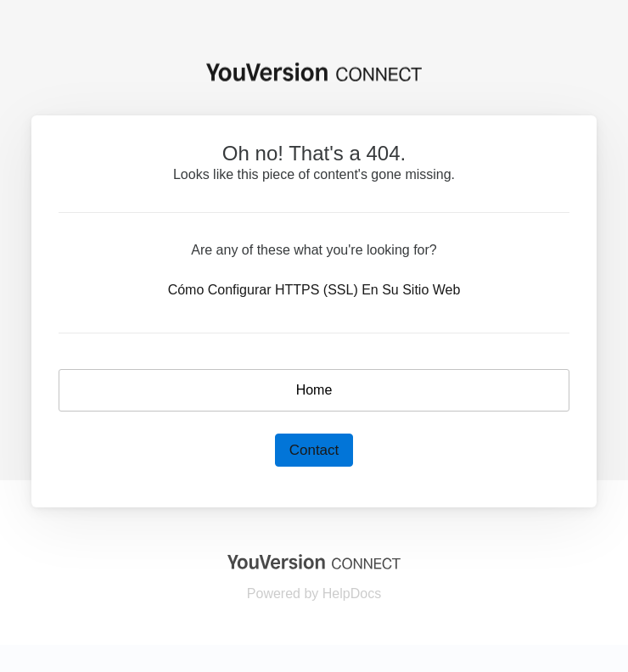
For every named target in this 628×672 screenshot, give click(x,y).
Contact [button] (314, 450)
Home (314, 390)
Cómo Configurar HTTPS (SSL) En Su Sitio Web (314, 290)
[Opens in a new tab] (314, 561)
